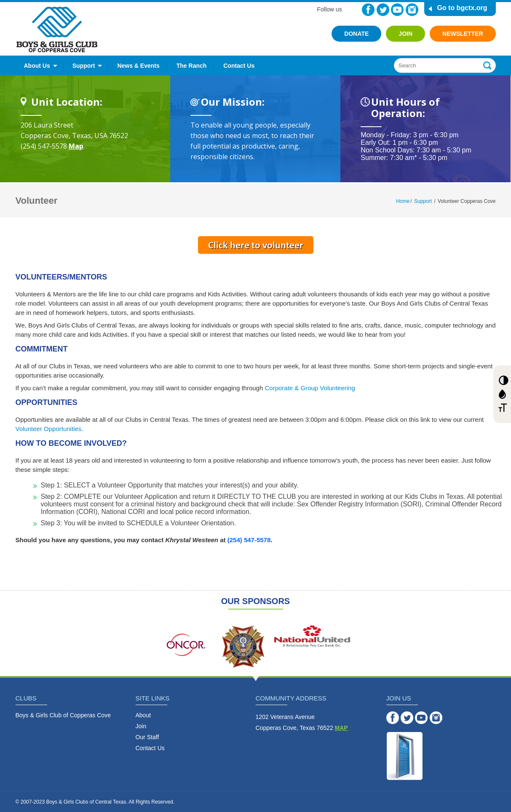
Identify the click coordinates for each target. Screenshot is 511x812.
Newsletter (463, 34)
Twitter (383, 10)
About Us (37, 66)
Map (76, 146)
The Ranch (192, 66)
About (143, 715)
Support (84, 66)
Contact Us (239, 66)
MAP (341, 728)
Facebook (368, 10)
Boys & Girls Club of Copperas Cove (63, 715)
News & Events (138, 66)
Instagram (412, 10)
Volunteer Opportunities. (49, 429)
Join (405, 34)
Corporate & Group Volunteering (310, 388)
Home (403, 201)
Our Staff (147, 737)
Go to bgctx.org (462, 8)
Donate (356, 34)
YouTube (397, 10)
